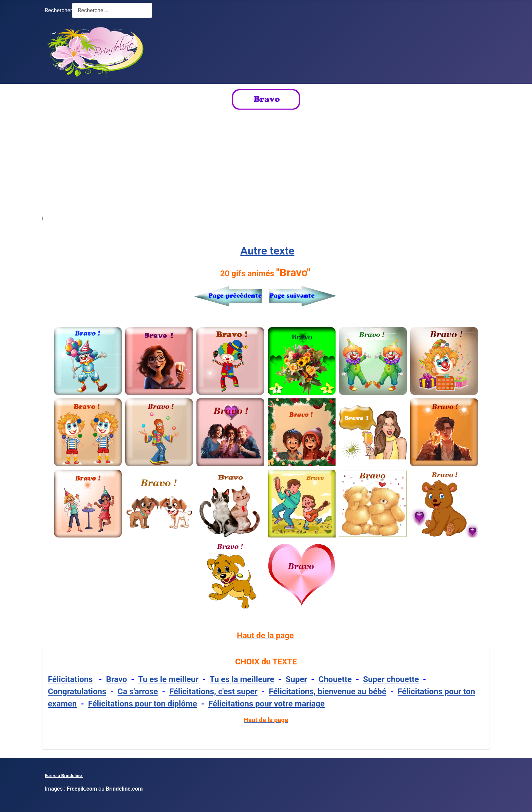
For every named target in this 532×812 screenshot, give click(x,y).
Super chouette (391, 679)
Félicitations (70, 679)
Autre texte (267, 251)
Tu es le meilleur (168, 679)
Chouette (335, 679)
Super (296, 679)
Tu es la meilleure (242, 679)
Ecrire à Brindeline (64, 776)
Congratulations (77, 692)
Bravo (117, 679)
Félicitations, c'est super (213, 692)
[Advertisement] (266, 163)
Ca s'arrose (138, 692)
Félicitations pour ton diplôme (143, 704)
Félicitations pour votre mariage (267, 704)
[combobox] (112, 10)
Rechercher (58, 10)
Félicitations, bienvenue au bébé (327, 692)
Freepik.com (82, 789)
